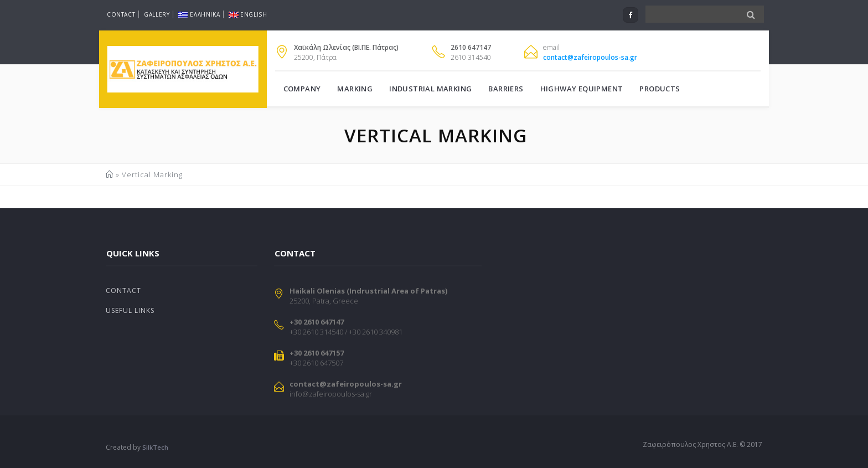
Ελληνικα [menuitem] (199, 14)
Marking (355, 89)
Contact (121, 14)
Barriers (506, 89)
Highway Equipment (582, 89)
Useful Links (130, 310)
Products (660, 89)
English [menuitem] (248, 14)
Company (302, 89)
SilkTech (155, 447)
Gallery (157, 14)
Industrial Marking (430, 89)
